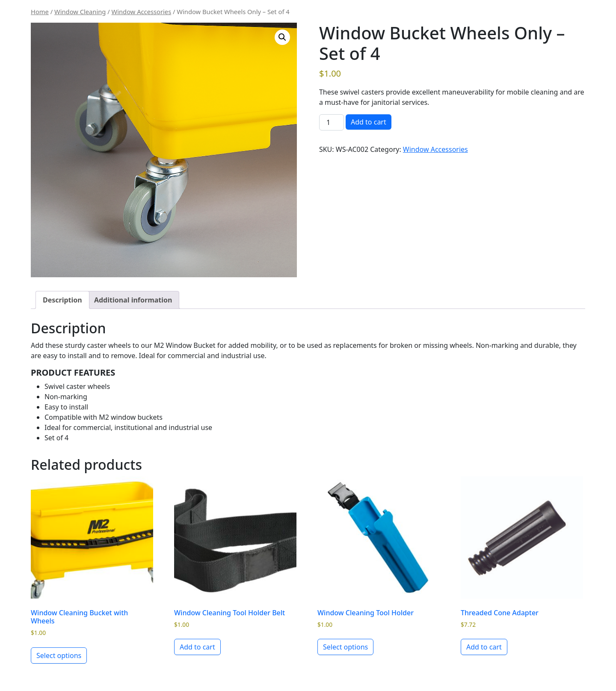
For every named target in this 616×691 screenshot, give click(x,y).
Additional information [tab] (133, 300)
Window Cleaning (80, 12)
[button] (282, 37)
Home (40, 12)
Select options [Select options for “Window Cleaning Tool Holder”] (345, 647)
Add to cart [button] (197, 647)
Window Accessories (142, 12)
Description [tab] (62, 300)
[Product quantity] (332, 122)
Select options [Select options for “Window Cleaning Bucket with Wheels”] (59, 655)
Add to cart (369, 122)
